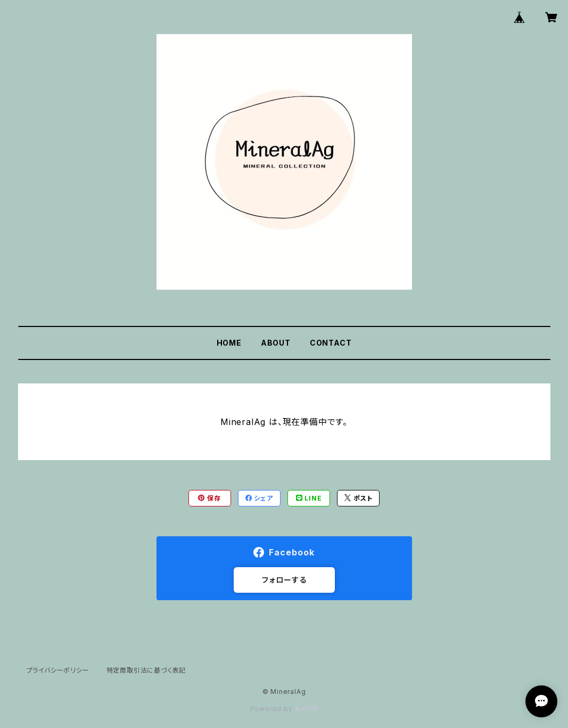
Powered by (284, 709)
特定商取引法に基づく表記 (146, 670)
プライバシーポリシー (58, 670)
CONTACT (331, 343)
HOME (229, 343)
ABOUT (276, 343)
